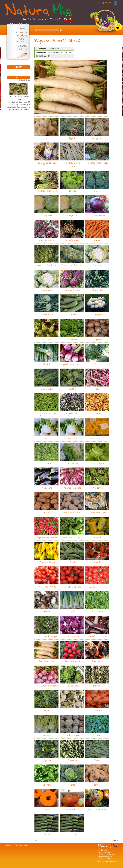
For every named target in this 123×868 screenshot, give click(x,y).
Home (23, 29)
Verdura (20, 42)
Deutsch (99, 3)
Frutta (21, 39)
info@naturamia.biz (105, 857)
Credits (8, 845)
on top (114, 840)
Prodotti (22, 36)
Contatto (22, 49)
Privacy (16, 845)
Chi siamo (21, 32)
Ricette (22, 46)
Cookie (24, 845)
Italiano (108, 3)
